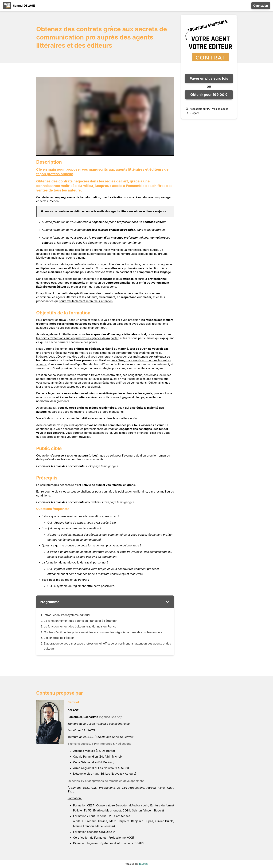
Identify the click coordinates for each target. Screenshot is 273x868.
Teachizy (144, 864)
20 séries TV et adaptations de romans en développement (106, 781)
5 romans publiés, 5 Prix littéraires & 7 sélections (99, 744)
